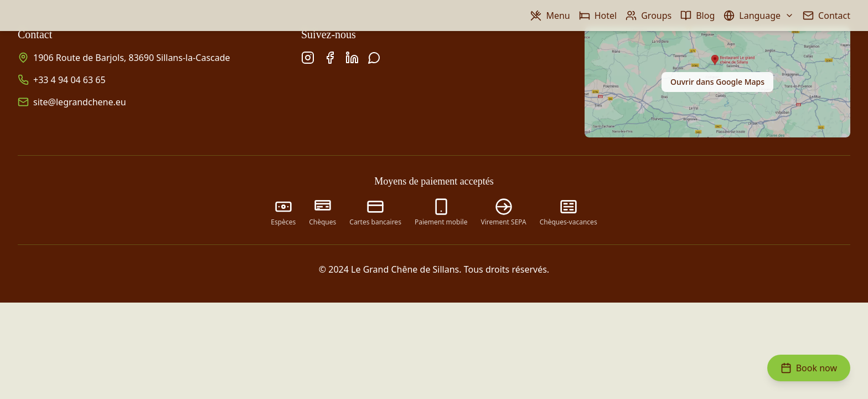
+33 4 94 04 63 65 (69, 80)
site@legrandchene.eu (80, 102)
